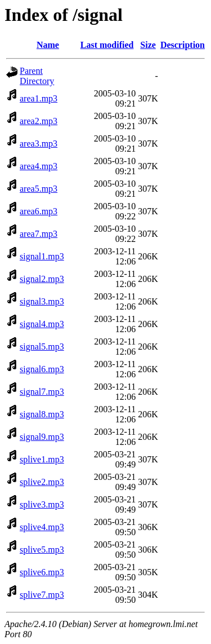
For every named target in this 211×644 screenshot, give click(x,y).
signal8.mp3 (42, 414)
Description (183, 45)
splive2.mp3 (42, 482)
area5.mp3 (39, 189)
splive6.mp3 (42, 572)
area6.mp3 (39, 211)
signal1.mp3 (42, 256)
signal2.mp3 (42, 279)
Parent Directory (37, 76)
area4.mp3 (39, 166)
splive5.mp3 (42, 550)
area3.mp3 (39, 144)
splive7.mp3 (42, 595)
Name (48, 45)
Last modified (107, 45)
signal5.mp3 (42, 347)
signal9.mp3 (42, 437)
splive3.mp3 (42, 504)
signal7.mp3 (42, 392)
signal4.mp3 (42, 324)
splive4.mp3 (42, 527)
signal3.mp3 (42, 301)
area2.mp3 (39, 121)
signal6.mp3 (42, 369)
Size (148, 45)
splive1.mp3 (42, 459)
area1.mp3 (39, 98)
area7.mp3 (39, 234)
